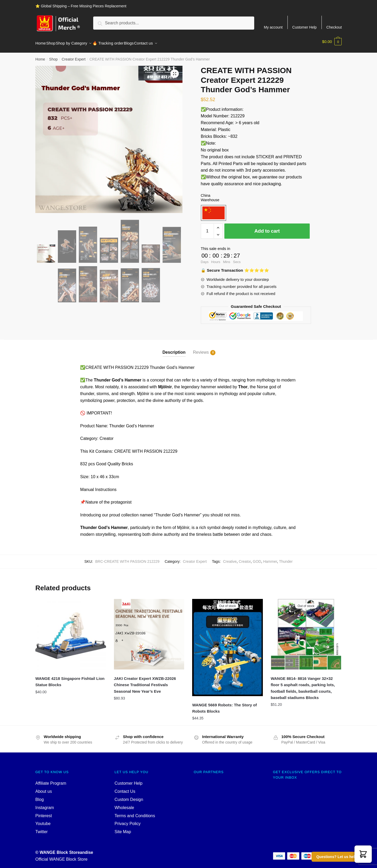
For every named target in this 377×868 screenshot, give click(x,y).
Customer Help (304, 27)
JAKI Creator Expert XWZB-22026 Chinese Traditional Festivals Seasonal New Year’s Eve (145, 682)
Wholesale (124, 804)
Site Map (123, 829)
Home (40, 56)
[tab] (174, 345)
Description (174, 349)
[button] (363, 854)
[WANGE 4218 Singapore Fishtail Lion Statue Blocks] (71, 631)
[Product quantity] (207, 228)
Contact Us (125, 788)
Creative (230, 558)
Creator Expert (73, 56)
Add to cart (267, 228)
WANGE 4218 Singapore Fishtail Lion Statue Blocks (70, 678)
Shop (54, 56)
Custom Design (129, 796)
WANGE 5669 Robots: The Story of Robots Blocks (224, 705)
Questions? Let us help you (340, 857)
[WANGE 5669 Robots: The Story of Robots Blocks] (228, 644)
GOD (257, 558)
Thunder (286, 558)
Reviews (201, 350)
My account (273, 27)
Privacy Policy (128, 820)
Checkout (334, 27)
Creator (245, 558)
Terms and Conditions (135, 813)
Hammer (270, 558)
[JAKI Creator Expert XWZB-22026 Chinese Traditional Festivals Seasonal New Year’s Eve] (149, 631)
